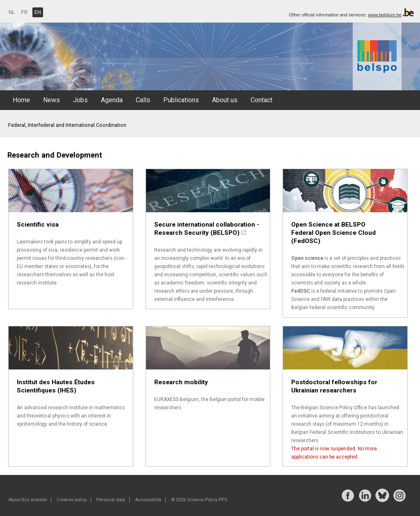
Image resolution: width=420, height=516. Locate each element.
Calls (143, 100)
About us (225, 100)
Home (21, 100)
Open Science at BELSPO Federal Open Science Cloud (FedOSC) (333, 233)
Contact (261, 100)
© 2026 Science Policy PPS (199, 500)
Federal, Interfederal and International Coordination (67, 125)
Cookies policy (72, 500)
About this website (27, 500)
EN (38, 12)
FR (25, 12)
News (51, 100)
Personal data (111, 500)
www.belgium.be (385, 15)
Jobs (80, 100)
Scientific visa (38, 225)
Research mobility (181, 382)
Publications (181, 100)
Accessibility (148, 500)
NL (12, 12)
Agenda (112, 100)
